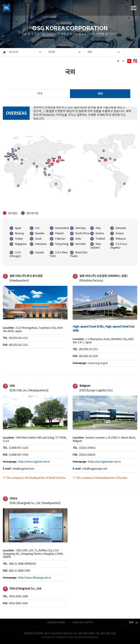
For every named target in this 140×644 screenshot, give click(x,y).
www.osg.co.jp (97, 363)
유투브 (129, 61)
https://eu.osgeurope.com (103, 462)
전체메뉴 (134, 8)
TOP (131, 623)
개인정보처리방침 (56, 623)
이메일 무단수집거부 (82, 623)
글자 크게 (118, 61)
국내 (40, 94)
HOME (5, 52)
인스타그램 (135, 61)
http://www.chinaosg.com (33, 578)
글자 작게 (123, 61)
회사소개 (14, 52)
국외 (90, 52)
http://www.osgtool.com (33, 462)
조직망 (52, 52)
